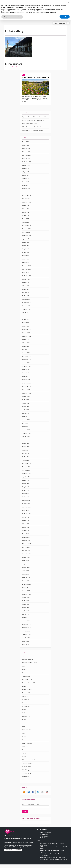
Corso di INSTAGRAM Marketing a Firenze (52, 847)
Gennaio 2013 (26, 624)
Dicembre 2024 (27, 196)
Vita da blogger (26, 773)
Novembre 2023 (27, 232)
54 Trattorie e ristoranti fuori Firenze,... (51, 850)
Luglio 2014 (26, 564)
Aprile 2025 (25, 182)
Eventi (24, 690)
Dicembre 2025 (27, 155)
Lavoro (24, 713)
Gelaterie (25, 700)
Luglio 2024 (26, 209)
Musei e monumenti (28, 726)
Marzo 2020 (26, 353)
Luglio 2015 (26, 524)
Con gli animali (26, 676)
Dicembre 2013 (27, 588)
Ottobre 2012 (26, 635)
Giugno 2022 (26, 289)
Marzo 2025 (26, 185)
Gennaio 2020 (26, 356)
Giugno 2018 (26, 407)
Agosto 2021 (26, 316)
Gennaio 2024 (26, 226)
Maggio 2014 (26, 571)
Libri (23, 716)
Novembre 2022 (27, 273)
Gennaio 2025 (26, 192)
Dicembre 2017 (27, 427)
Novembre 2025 (27, 159)
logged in (15, 67)
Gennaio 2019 (26, 383)
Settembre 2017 (27, 437)
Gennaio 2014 (26, 584)
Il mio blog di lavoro (46, 836)
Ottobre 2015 (26, 514)
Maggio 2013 (26, 611)
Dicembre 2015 (27, 507)
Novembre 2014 (27, 551)
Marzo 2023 (26, 259)
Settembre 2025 (27, 165)
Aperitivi (25, 659)
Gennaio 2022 (26, 303)
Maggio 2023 (26, 252)
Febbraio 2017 (26, 460)
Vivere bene (26, 780)
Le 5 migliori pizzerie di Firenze (49, 861)
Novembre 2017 (27, 430)
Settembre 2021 (27, 313)
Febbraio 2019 (26, 380)
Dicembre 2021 (27, 306)
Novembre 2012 (27, 631)
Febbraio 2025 (26, 189)
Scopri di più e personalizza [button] (12, 17)
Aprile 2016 (25, 494)
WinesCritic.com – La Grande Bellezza (33, 130)
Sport (24, 753)
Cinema (24, 673)
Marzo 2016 (26, 497)
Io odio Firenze (26, 710)
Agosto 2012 (26, 641)
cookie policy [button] (39, 7)
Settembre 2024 (27, 206)
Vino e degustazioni (28, 767)
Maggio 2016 (26, 490)
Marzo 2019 (26, 376)
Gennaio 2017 (26, 464)
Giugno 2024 (26, 212)
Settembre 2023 (27, 239)
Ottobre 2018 (26, 393)
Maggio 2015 (26, 531)
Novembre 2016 (27, 470)
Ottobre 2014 (26, 554)
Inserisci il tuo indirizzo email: (30, 808)
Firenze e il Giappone (28, 696)
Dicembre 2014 (27, 547)
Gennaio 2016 (26, 504)
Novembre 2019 (27, 363)
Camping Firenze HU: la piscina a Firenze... (52, 857)
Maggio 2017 (26, 450)
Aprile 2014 (25, 574)
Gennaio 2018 (26, 423)
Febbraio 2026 (26, 149)
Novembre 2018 (27, 390)
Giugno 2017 (26, 447)
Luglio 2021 (26, 320)
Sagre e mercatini (27, 747)
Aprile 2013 (25, 614)
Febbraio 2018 (26, 420)
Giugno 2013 (26, 608)
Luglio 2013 (26, 604)
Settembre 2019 (27, 370)
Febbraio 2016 (26, 500)
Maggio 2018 (26, 410)
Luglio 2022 (26, 286)
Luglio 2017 (26, 444)
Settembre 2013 (27, 598)
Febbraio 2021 (26, 330)
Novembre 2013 (27, 591)
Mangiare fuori (26, 720)
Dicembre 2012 (27, 628)
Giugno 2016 (26, 487)
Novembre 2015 (27, 511)
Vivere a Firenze (27, 777)
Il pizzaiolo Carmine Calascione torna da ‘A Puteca (34, 120)
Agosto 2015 (26, 521)
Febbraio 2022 (26, 299)
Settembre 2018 (27, 397)
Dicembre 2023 (27, 229)
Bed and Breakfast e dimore (30, 666)
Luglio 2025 (26, 172)
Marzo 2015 (26, 537)
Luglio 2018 (26, 403)
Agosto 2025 (26, 169)
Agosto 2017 (26, 440)
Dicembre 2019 (27, 360)
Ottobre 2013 (26, 594)
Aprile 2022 (25, 293)
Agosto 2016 (26, 480)
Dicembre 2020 (27, 333)
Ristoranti (25, 743)
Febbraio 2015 (26, 541)
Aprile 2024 (25, 219)
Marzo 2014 (26, 578)
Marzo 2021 (26, 326)
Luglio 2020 (26, 343)
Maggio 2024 (26, 216)
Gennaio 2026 (26, 152)
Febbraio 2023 (26, 263)
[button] (69, 3)
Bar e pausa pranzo (28, 663)
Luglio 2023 (26, 246)
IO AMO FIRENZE (9, 835)
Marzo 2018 (26, 417)
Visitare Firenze (27, 770)
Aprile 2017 (25, 454)
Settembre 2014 (27, 557)
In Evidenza (26, 703)
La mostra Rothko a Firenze (30, 127)
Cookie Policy (18, 853)
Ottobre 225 (26, 648)
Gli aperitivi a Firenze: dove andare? (50, 854)
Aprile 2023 (25, 256)
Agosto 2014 (26, 561)
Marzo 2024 (26, 222)
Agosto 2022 (26, 283)
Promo (24, 740)
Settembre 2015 (27, 517)
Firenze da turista (27, 693)
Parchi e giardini (27, 733)
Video (24, 760)
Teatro (24, 757)
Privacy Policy (9, 853)
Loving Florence (45, 841)
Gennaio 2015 (26, 544)
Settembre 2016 (27, 477)
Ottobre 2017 (26, 433)
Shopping (25, 750)
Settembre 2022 (27, 279)
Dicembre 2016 (27, 467)
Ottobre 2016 (26, 474)
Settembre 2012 (27, 638)
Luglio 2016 (26, 484)
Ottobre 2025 (26, 162)
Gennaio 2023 (26, 266)
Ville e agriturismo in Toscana (30, 763)
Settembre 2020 (27, 340)
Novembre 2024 (27, 199)
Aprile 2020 (25, 350)
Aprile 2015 (25, 534)
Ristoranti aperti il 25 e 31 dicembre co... (51, 863)
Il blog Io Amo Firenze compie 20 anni (33, 134)
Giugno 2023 (26, 249)
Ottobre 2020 (26, 336)
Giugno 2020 (26, 346)
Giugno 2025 (26, 175)
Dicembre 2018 (27, 387)
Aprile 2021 (25, 323)
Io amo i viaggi (44, 838)
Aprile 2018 (25, 413)
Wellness (25, 783)
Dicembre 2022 (27, 269)
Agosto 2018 (26, 400)
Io (23, 706)
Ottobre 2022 (26, 276)
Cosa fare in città (27, 683)
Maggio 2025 (26, 179)
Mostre (24, 723)
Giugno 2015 (26, 527)
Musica (24, 730)
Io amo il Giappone (46, 840)
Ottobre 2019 (26, 366)
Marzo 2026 (26, 145)
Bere (24, 669)
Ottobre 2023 (26, 236)
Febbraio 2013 (26, 621)
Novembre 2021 (27, 309)
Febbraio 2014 (26, 581)
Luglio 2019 (26, 373)
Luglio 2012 (26, 645)
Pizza (24, 737)
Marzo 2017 (26, 457)
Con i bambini (26, 680)
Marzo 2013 (26, 618)
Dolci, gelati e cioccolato (29, 686)
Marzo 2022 (26, 296)
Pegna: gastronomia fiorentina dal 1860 (33, 124)
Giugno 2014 (26, 568)
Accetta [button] (65, 17)
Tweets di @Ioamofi (27, 825)
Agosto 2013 (26, 601)
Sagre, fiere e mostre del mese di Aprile (34, 78)
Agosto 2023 (26, 242)
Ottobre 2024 (26, 202)
